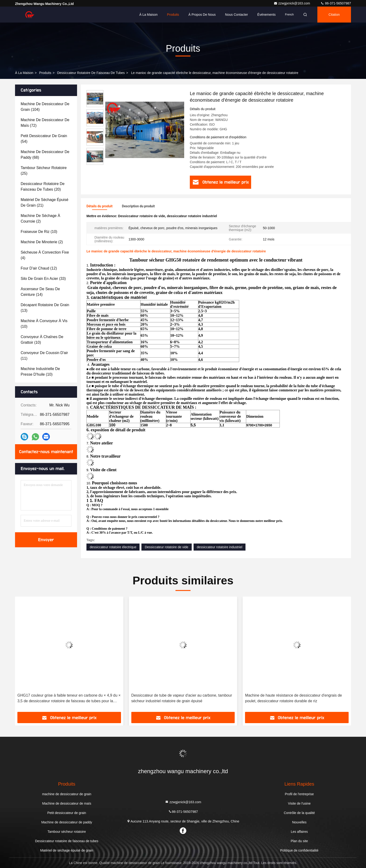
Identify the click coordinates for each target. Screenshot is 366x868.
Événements (266, 15)
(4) (45, 255)
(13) (45, 308)
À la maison (148, 15)
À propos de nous (202, 15)
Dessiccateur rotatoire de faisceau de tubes (91, 73)
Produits (173, 15)
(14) (40, 292)
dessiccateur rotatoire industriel (220, 547)
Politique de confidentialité (299, 850)
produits (45, 73)
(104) (45, 107)
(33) (43, 279)
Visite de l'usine (299, 803)
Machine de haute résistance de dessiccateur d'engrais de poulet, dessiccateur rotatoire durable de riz (293, 698)
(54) (44, 139)
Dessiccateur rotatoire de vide (166, 547)
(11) (44, 356)
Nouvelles (299, 822)
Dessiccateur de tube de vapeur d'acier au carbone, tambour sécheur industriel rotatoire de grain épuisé (182, 698)
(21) (45, 203)
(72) (45, 123)
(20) (43, 187)
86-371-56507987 (336, 3)
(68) (45, 155)
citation (334, 15)
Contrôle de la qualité (299, 813)
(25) (44, 171)
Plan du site (299, 841)
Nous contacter (236, 15)
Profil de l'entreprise (299, 794)
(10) (39, 232)
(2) (40, 218)
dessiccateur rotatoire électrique (113, 547)
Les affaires (299, 832)
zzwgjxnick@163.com (292, 3)
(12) (39, 268)
